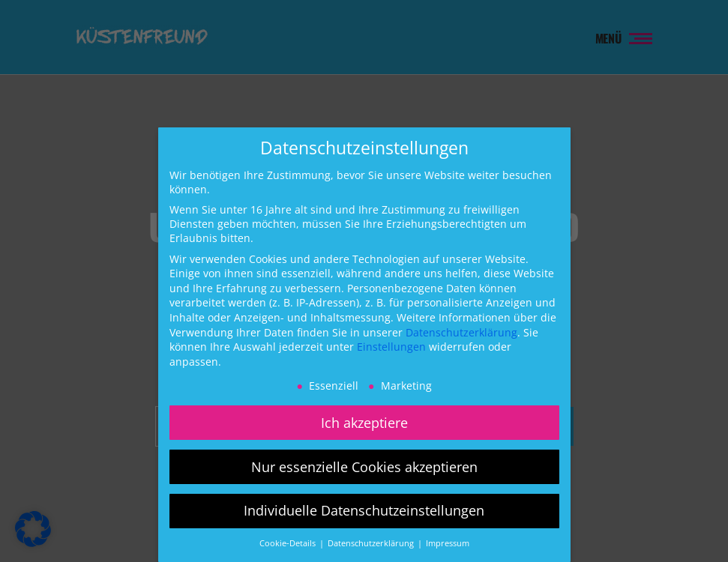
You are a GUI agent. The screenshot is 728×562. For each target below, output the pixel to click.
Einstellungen (391, 347)
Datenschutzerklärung (461, 332)
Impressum (448, 543)
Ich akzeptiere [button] (364, 423)
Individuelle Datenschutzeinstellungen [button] (364, 510)
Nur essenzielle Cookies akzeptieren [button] (364, 467)
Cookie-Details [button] (289, 543)
